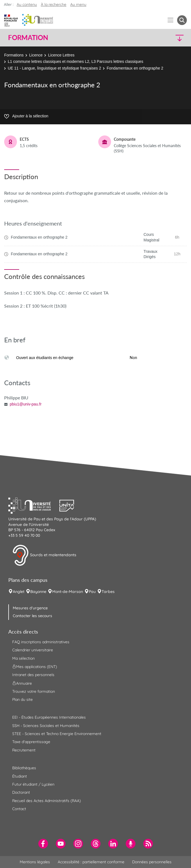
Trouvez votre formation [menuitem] (34, 691)
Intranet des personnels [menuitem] (33, 675)
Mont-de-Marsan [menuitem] (68, 592)
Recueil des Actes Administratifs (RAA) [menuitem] (47, 801)
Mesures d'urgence (30, 608)
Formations (14, 55)
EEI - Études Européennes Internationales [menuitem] (49, 717)
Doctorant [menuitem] (21, 792)
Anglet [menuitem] (19, 592)
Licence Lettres (61, 55)
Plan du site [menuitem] (22, 699)
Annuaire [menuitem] (22, 683)
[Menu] (171, 20)
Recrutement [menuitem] (24, 750)
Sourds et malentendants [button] (44, 555)
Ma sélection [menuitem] (23, 658)
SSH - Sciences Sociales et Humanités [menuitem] (46, 726)
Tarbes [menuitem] (108, 592)
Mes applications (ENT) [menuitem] (35, 667)
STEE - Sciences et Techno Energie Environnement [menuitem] (57, 734)
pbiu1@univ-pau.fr (26, 404)
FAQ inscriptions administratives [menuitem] (41, 642)
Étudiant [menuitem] (20, 776)
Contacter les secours (32, 616)
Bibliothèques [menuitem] (24, 768)
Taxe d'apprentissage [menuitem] (31, 742)
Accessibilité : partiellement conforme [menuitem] (91, 862)
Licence (36, 55)
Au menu (78, 4)
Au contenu (27, 4)
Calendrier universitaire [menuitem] (33, 650)
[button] (165, 38)
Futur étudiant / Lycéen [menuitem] (33, 784)
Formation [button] (28, 38)
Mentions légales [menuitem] (35, 862)
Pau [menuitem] (92, 592)
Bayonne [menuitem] (38, 592)
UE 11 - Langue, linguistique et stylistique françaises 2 (54, 68)
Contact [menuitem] (19, 809)
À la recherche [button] (54, 4)
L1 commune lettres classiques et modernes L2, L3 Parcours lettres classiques (76, 61)
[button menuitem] (182, 20)
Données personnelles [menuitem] (152, 862)
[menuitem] (43, 844)
